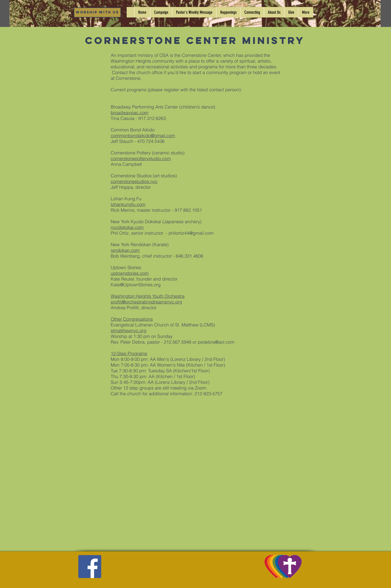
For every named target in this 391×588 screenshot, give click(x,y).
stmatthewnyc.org (129, 331)
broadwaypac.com (130, 113)
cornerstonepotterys (131, 158)
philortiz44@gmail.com (191, 233)
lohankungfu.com (128, 204)
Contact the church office (137, 72)
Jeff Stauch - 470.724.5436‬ (138, 141)
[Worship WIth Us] (97, 12)
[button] (228, 12)
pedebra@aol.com (216, 342)
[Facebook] (90, 567)
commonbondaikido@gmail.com (143, 136)
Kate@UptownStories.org (136, 285)
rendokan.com (125, 250)
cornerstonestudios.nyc (134, 181)
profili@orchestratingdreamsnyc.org (146, 302)
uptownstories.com (130, 273)
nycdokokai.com (127, 227)
